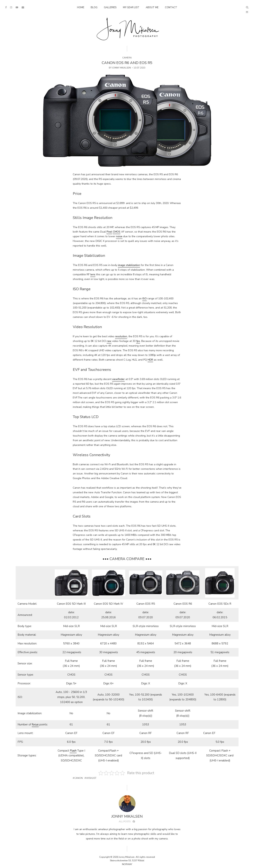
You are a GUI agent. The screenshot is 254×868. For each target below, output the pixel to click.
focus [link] (35, 724)
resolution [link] (121, 336)
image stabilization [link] (129, 265)
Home (81, 7)
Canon (78, 778)
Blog (94, 7)
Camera (127, 58)
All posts (125, 822)
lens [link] (93, 274)
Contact (171, 7)
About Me (152, 7)
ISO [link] (145, 299)
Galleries (110, 7)
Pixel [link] (109, 232)
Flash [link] (73, 751)
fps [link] (138, 341)
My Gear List (131, 7)
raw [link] (109, 341)
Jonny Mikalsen (121, 68)
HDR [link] (150, 360)
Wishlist (91, 778)
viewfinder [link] (118, 379)
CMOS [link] (117, 232)
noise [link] (119, 236)
